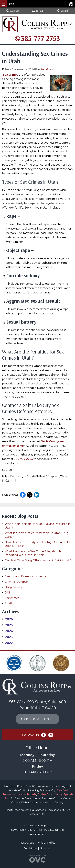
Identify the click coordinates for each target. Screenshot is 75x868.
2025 (7, 625)
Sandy (59, 794)
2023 (7, 637)
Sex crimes (46, 69)
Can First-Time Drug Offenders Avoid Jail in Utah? (38, 560)
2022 (7, 643)
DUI (7, 593)
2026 (7, 619)
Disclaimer (30, 848)
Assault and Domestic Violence (25, 576)
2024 (8, 631)
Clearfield (62, 790)
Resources (27, 843)
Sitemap (46, 848)
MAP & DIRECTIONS (37, 719)
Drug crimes (13, 587)
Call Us (13, 11)
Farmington (9, 794)
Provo (50, 794)
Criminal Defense (16, 582)
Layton (22, 794)
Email (37, 11)
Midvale (32, 794)
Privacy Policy (46, 843)
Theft (9, 603)
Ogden (42, 794)
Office (62, 11)
